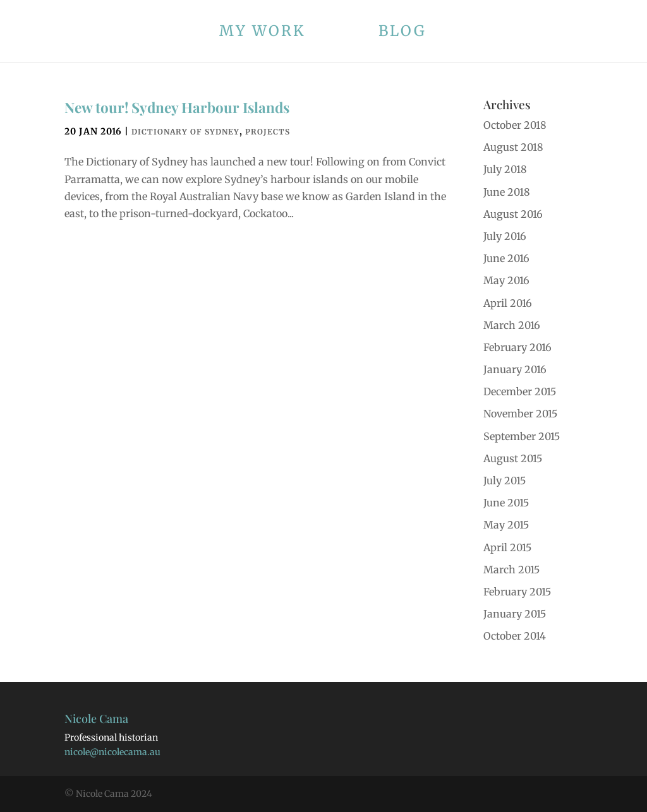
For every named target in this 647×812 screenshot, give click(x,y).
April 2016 (508, 303)
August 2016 (513, 214)
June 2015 (506, 503)
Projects (268, 132)
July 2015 (505, 481)
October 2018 (515, 125)
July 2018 (505, 169)
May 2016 (506, 280)
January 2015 (515, 614)
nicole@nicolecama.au (112, 752)
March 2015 (511, 570)
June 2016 (506, 258)
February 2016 (517, 347)
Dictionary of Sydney (185, 132)
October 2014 (515, 636)
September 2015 (522, 436)
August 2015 (513, 458)
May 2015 (506, 525)
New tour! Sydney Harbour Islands (177, 107)
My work (263, 33)
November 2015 (520, 414)
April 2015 (507, 547)
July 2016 (505, 236)
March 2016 (512, 325)
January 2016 (515, 369)
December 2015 (520, 391)
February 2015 (517, 592)
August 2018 (513, 147)
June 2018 (507, 192)
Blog (402, 33)
